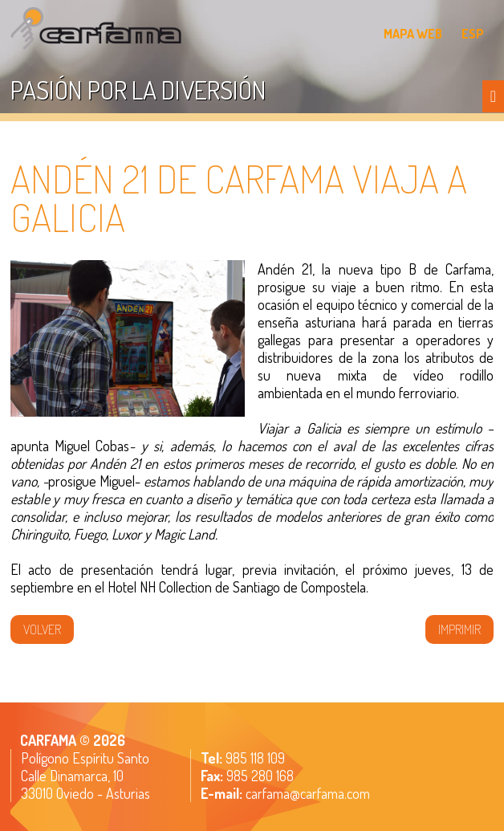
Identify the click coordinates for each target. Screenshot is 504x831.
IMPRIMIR (459, 629)
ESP (473, 34)
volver (42, 629)
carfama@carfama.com (308, 793)
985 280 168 (258, 776)
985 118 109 (254, 758)
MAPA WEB (413, 34)
